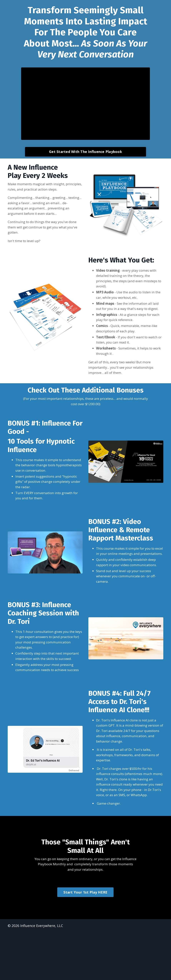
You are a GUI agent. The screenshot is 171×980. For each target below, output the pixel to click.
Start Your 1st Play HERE (85, 940)
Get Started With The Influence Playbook (85, 151)
